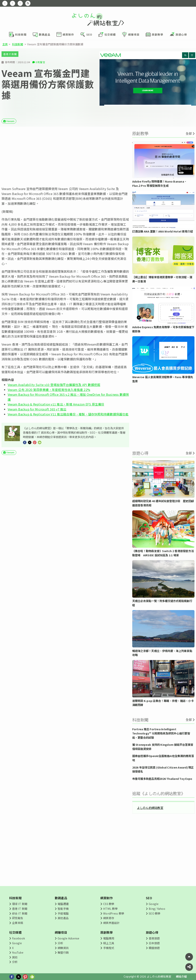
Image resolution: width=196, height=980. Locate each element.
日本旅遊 (154, 943)
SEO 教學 (154, 913)
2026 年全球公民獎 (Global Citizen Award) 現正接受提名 (163, 769)
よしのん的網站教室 (150, 808)
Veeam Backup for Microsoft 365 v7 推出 (37, 409)
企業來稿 (18, 923)
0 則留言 (40, 62)
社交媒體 (15, 932)
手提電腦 (63, 913)
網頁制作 (107, 898)
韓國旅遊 (154, 948)
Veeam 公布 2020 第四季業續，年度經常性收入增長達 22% (49, 390)
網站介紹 (181, 976)
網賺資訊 (63, 948)
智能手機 (63, 909)
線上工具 (109, 943)
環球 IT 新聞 (20, 904)
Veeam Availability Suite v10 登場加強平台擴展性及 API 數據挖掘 (54, 385)
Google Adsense (68, 938)
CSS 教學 (109, 904)
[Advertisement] (65, 157)
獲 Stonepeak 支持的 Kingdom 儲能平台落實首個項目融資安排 (163, 747)
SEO (149, 898)
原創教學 (107, 932)
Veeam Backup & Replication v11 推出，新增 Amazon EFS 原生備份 (56, 404)
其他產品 (63, 918)
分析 (15, 962)
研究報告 (18, 918)
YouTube (18, 952)
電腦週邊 (63, 904)
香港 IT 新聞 (10, 54)
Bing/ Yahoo (157, 909)
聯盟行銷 (63, 952)
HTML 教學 (110, 909)
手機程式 (109, 948)
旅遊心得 (152, 932)
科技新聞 (18, 44)
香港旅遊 (154, 938)
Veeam (10, 121)
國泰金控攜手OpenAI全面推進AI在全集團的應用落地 (163, 758)
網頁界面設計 (111, 923)
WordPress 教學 (114, 913)
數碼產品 (61, 898)
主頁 (5, 44)
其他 (15, 957)
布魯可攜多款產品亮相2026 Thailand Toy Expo (162, 779)
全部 (189, 133)
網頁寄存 (109, 918)
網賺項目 (61, 932)
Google (154, 904)
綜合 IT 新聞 (20, 913)
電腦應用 (109, 938)
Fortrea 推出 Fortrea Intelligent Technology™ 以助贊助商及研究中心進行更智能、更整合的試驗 (161, 733)
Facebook (18, 938)
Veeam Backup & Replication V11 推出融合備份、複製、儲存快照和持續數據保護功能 (68, 414)
